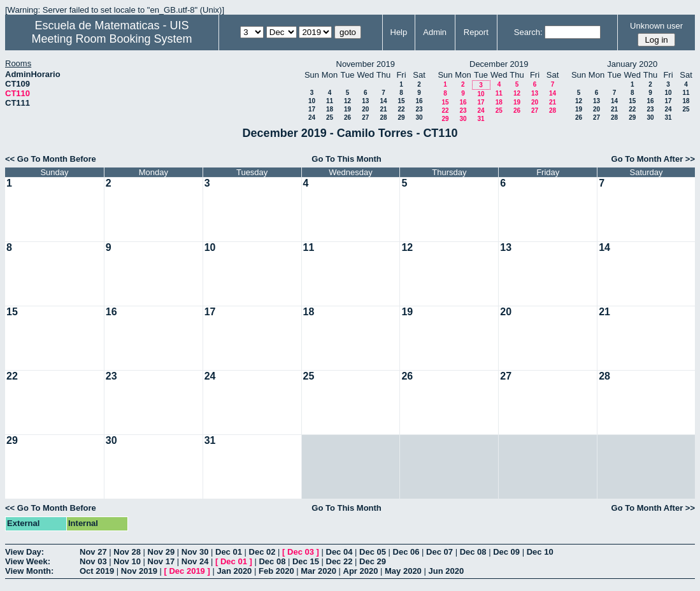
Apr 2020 (361, 571)
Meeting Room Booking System (111, 39)
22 (401, 109)
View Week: (28, 561)
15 (401, 101)
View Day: (25, 552)
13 (365, 101)
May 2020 (403, 571)
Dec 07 (439, 552)
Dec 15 (306, 561)
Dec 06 (406, 552)
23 (419, 109)
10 (312, 101)
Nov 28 (127, 552)
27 (365, 117)
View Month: (29, 571)
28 (383, 117)
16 (419, 101)
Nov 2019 (139, 571)
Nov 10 (127, 561)
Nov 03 (93, 561)
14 (383, 101)
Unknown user (656, 26)
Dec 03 (301, 552)
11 (330, 101)
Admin (435, 32)
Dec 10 (540, 552)
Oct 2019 (97, 571)
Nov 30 (195, 552)
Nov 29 (161, 552)
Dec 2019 (187, 571)
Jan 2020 (234, 571)
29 (401, 117)
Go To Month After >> (653, 159)
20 (365, 109)
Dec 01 (229, 552)
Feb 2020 (276, 571)
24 (312, 117)
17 (312, 109)
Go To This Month (346, 159)
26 (347, 117)
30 (419, 117)
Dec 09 (506, 552)
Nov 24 (195, 561)
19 (347, 109)
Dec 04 (339, 552)
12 (347, 101)
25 (330, 117)
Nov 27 (93, 552)
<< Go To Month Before (51, 159)
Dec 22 (339, 561)
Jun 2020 (446, 571)
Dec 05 (373, 552)
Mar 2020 (318, 571)
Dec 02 (262, 552)
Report (476, 32)
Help (399, 32)
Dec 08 (473, 552)
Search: (528, 32)
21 (383, 109)
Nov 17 (161, 561)
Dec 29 (373, 561)
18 (330, 109)
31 (481, 119)
